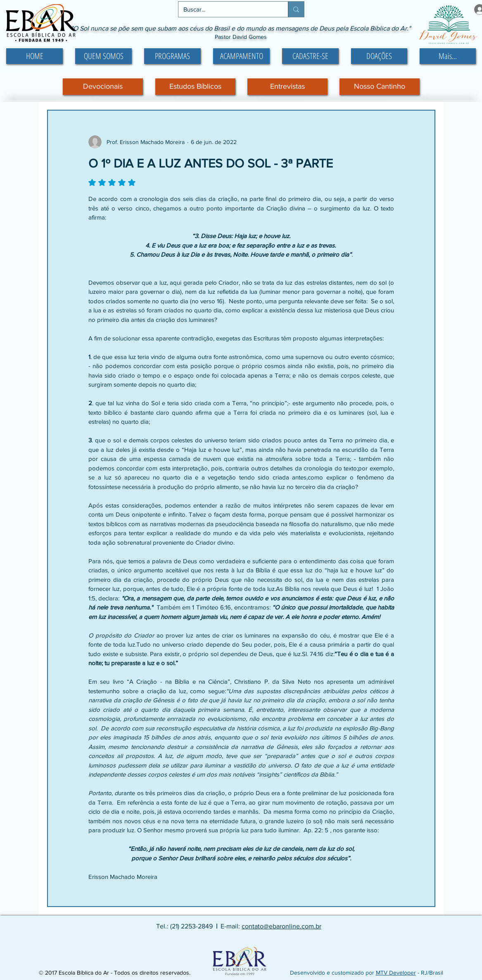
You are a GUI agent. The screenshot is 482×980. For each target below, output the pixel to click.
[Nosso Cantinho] (380, 87)
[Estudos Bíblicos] (195, 87)
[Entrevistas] (287, 87)
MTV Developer (396, 973)
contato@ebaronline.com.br (281, 926)
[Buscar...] (227, 9)
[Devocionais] (103, 87)
